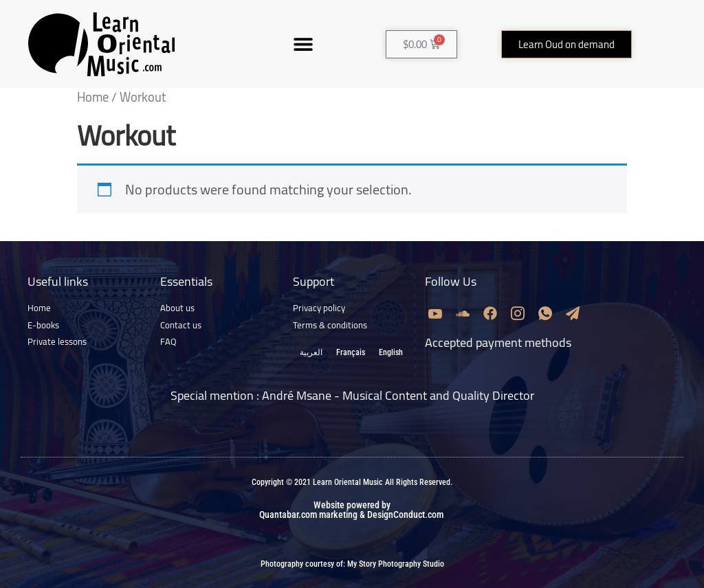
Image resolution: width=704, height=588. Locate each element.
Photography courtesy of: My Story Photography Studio (352, 564)
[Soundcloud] (463, 313)
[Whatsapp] (545, 313)
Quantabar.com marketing (308, 514)
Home (93, 97)
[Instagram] (518, 313)
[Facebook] (490, 313)
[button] (303, 44)
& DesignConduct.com (400, 514)
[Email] (573, 313)
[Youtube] (435, 313)
